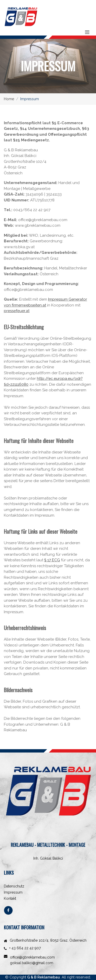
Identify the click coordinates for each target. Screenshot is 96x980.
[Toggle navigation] (87, 32)
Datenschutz (14, 886)
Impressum (13, 892)
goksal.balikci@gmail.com (32, 963)
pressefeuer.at (17, 311)
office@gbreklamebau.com (32, 957)
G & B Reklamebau (44, 977)
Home (9, 99)
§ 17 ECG (52, 560)
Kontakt (10, 898)
